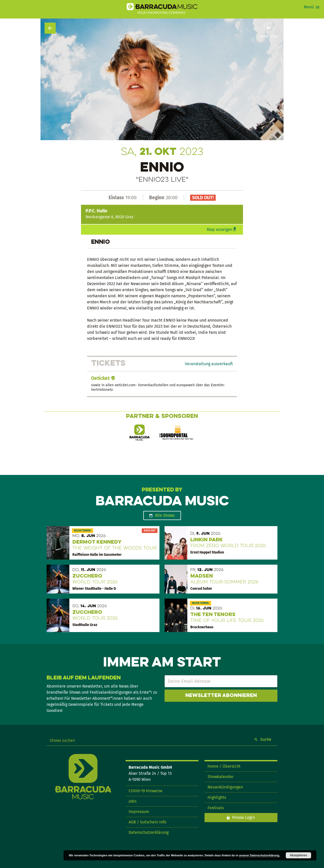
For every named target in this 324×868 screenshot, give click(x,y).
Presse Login (244, 817)
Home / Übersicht (224, 766)
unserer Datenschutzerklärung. (259, 855)
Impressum (139, 812)
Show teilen (269, 36)
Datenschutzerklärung (149, 832)
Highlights (217, 797)
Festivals (216, 808)
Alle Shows (165, 515)
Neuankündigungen (225, 787)
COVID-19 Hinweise (146, 791)
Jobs (133, 801)
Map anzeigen (220, 229)
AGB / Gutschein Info (147, 822)
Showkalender (221, 777)
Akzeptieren (298, 855)
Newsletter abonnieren (221, 696)
